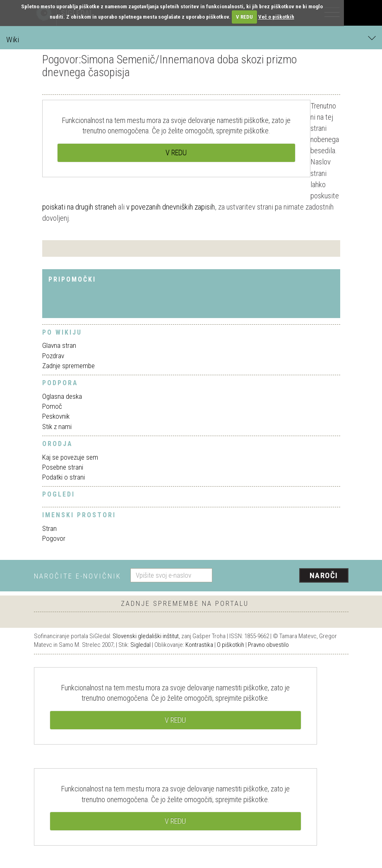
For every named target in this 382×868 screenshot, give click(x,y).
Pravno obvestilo (268, 645)
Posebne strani (63, 467)
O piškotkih (231, 645)
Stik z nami (57, 427)
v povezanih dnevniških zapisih (171, 207)
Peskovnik (56, 416)
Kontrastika (199, 645)
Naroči (324, 575)
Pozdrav (53, 356)
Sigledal (141, 645)
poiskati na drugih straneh (79, 207)
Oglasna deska (62, 396)
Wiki (191, 39)
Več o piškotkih (276, 17)
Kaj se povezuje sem (70, 457)
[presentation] (283, 576)
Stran (49, 528)
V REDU (244, 17)
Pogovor (54, 538)
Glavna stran (59, 345)
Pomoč (52, 406)
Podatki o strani (64, 477)
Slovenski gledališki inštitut (146, 636)
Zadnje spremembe (68, 366)
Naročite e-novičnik (78, 576)
